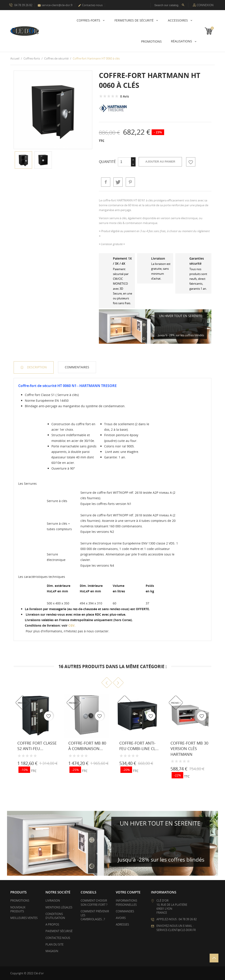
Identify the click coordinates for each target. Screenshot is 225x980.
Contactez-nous (90, 5)
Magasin (52, 951)
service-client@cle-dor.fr (55, 5)
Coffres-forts (89, 20)
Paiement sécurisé (59, 931)
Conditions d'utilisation (55, 916)
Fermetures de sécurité (134, 20)
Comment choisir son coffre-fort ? (94, 902)
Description (36, 367)
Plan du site (54, 944)
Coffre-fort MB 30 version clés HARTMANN (189, 749)
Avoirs (121, 918)
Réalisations (182, 41)
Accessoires (178, 20)
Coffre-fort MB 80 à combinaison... (87, 746)
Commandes (125, 911)
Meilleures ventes (24, 918)
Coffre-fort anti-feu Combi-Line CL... (139, 746)
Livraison (53, 900)
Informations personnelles (126, 902)
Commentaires (77, 367)
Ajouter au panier (160, 162)
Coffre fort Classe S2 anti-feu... (37, 746)
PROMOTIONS (151, 41)
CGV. (72, 625)
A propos (52, 924)
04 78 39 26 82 (21, 5)
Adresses (122, 924)
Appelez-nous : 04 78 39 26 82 (177, 919)
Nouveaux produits (18, 909)
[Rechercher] (169, 5)
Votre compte (128, 892)
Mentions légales (59, 907)
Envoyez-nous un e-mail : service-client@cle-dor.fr (176, 928)
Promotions (20, 900)
